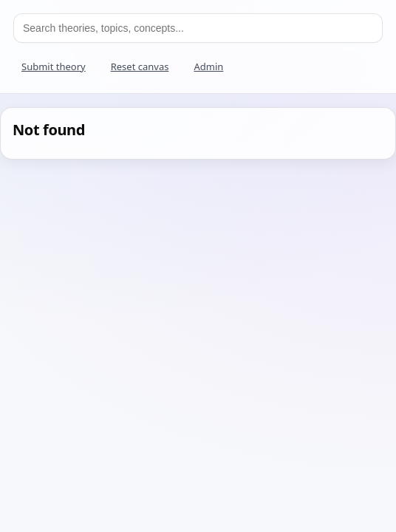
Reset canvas (140, 66)
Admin (208, 66)
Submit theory (54, 66)
